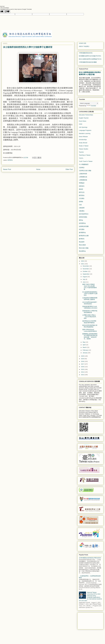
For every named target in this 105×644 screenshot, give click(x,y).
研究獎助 (82, 229)
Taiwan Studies (84, 149)
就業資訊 (82, 186)
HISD (81, 124)
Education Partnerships (86, 115)
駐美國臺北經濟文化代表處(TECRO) (90, 56)
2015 (83, 369)
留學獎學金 (82, 223)
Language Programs (85, 130)
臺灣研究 (82, 239)
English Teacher (84, 118)
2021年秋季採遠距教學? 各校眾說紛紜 (90, 303)
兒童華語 (82, 168)
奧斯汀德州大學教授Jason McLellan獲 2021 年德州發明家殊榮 (90, 287)
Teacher (81, 152)
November (86, 269)
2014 (83, 372)
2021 (83, 264)
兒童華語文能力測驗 (85, 171)
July (84, 279)
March (85, 347)
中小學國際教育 (84, 164)
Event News (83, 121)
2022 (83, 261)
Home (38, 169)
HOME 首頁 (83, 43)
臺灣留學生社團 (84, 236)
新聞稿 (81, 202)
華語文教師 (82, 245)
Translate (91, 106)
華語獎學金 (82, 251)
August (85, 277)
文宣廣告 (82, 198)
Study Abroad (83, 143)
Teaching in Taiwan (85, 155)
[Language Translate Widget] (89, 103)
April (84, 345)
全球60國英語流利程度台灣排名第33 (90, 558)
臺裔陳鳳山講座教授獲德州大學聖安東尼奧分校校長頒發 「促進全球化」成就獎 (90, 336)
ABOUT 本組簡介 (84, 46)
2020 (83, 356)
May (84, 342)
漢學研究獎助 (83, 217)
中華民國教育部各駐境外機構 (88, 62)
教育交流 (82, 192)
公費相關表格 (83, 180)
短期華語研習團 (84, 226)
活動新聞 (82, 208)
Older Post (69, 169)
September (86, 274)
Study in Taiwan (84, 146)
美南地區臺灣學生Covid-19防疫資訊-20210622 (90, 307)
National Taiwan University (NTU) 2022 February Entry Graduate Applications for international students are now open (90, 596)
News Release (83, 137)
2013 (83, 375)
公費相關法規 (83, 177)
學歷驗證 (82, 183)
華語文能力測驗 (84, 248)
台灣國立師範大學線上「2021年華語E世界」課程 (90, 317)
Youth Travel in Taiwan (86, 161)
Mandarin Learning (85, 133)
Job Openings (83, 127)
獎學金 (81, 220)
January (85, 353)
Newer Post (7, 169)
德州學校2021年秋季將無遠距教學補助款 (89, 322)
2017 (83, 364)
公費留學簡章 (83, 174)
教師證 (81, 189)
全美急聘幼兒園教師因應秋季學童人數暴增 (90, 299)
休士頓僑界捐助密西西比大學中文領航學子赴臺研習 (90, 294)
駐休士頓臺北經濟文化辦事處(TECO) (90, 59)
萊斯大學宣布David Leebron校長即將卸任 (90, 330)
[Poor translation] (7, 12)
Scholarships (83, 140)
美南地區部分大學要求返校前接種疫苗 (90, 312)
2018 (83, 361)
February (86, 350)
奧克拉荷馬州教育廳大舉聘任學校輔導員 (90, 326)
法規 (80, 205)
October (85, 271)
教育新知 (10, 160)
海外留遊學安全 (84, 214)
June (84, 282)
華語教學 (82, 242)
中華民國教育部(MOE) (86, 53)
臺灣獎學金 (82, 233)
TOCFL (81, 158)
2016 (83, 367)
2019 (83, 359)
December (86, 266)
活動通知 (82, 211)
